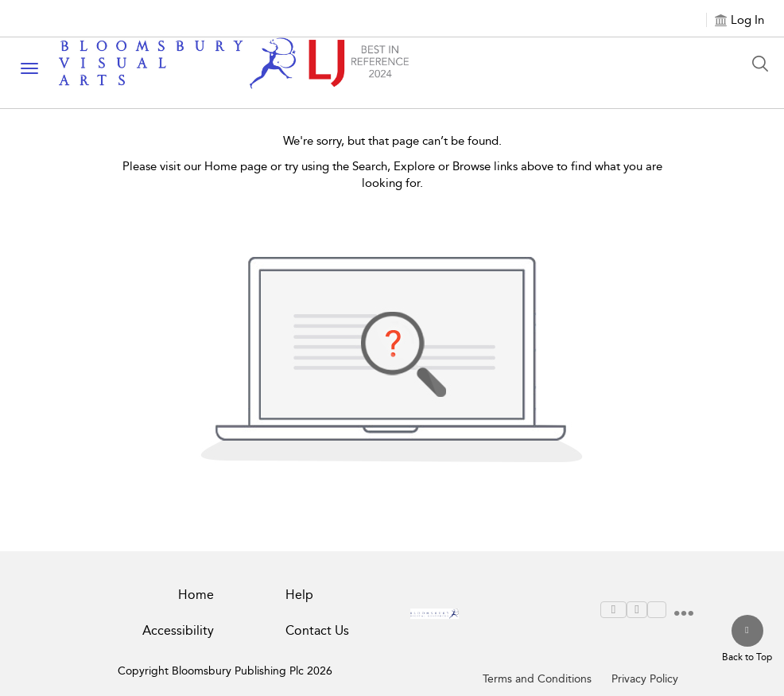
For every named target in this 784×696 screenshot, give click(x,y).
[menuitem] (613, 610)
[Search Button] (764, 64)
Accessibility (178, 630)
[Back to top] (747, 640)
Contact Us (317, 630)
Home (196, 595)
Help (299, 595)
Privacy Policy (645, 679)
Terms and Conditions (537, 679)
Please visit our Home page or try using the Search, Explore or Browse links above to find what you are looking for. (392, 175)
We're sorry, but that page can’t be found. (392, 141)
